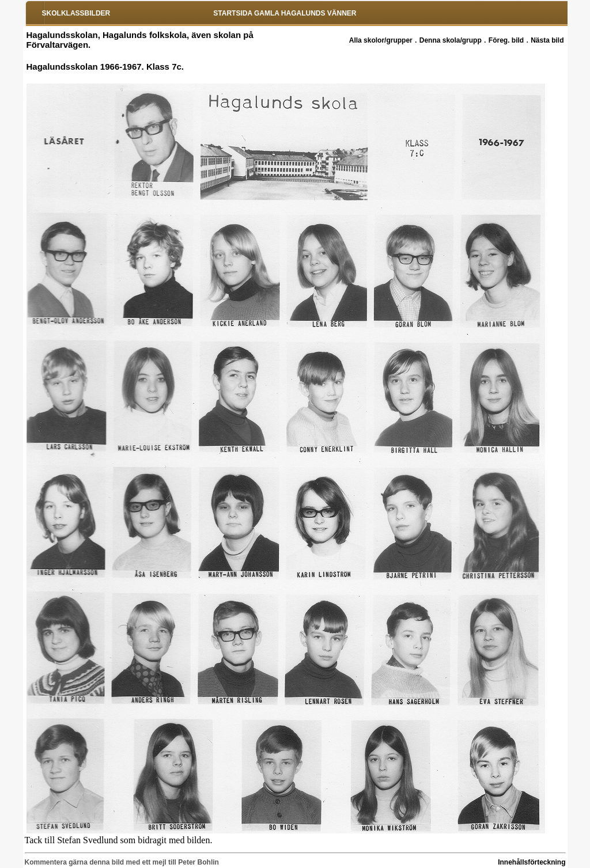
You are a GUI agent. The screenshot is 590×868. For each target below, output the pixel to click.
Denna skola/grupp (451, 40)
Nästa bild (547, 40)
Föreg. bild (506, 40)
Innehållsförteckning (532, 862)
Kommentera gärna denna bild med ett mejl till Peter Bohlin (122, 862)
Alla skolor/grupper (381, 40)
